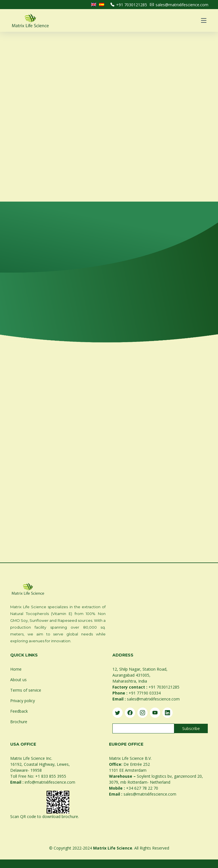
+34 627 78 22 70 (142, 788)
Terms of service (26, 690)
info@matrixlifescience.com (50, 782)
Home (16, 669)
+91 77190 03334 (145, 693)
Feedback (19, 711)
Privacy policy (23, 701)
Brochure (19, 722)
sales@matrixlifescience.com (179, 5)
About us (18, 680)
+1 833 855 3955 (51, 776)
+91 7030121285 (129, 5)
